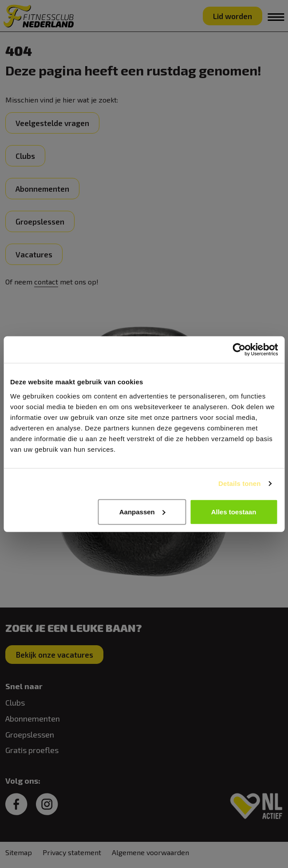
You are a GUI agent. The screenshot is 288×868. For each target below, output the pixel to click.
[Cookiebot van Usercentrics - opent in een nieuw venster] (239, 350)
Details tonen (239, 483)
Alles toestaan (234, 511)
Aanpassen (142, 511)
